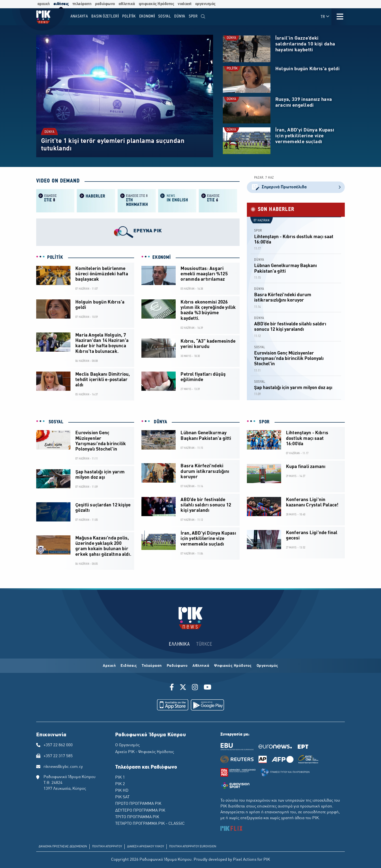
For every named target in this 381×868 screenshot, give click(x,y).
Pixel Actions (245, 860)
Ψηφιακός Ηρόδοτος (233, 666)
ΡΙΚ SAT (122, 797)
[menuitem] (203, 17)
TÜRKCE (204, 644)
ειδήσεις (61, 4)
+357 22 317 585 (58, 756)
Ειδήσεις (129, 666)
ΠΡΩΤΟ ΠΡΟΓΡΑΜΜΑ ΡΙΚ (138, 804)
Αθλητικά (201, 666)
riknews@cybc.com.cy (63, 767)
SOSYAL (260, 347)
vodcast (185, 4)
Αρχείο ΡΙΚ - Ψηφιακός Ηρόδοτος (145, 752)
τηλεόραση (82, 4)
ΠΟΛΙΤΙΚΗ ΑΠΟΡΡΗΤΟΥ (107, 847)
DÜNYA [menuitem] (180, 16)
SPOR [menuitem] (193, 16)
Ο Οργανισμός (127, 745)
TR (325, 17)
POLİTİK (232, 69)
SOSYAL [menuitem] (165, 16)
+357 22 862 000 (58, 745)
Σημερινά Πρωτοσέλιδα (296, 187)
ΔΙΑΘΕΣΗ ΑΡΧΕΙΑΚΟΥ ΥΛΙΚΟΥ (146, 847)
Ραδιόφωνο (177, 666)
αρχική (44, 4)
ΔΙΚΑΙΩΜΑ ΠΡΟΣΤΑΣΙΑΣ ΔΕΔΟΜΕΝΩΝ (63, 847)
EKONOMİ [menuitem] (147, 16)
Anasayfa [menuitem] (79, 16)
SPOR (258, 231)
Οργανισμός (267, 666)
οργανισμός (205, 4)
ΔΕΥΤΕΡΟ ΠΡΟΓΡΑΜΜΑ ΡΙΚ (140, 811)
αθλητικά (127, 4)
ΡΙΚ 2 (120, 784)
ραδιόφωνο (105, 4)
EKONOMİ (162, 258)
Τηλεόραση (152, 666)
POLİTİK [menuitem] (129, 16)
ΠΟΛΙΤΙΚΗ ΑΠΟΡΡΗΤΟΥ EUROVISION (193, 847)
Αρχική (109, 666)
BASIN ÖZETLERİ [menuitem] (105, 16)
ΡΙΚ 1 (120, 778)
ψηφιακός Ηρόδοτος (156, 4)
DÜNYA (50, 132)
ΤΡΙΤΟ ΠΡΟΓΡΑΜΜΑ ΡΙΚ (137, 817)
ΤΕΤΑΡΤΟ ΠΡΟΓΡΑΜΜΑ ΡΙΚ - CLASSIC (150, 824)
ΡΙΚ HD (122, 791)
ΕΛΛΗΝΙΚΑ (179, 644)
